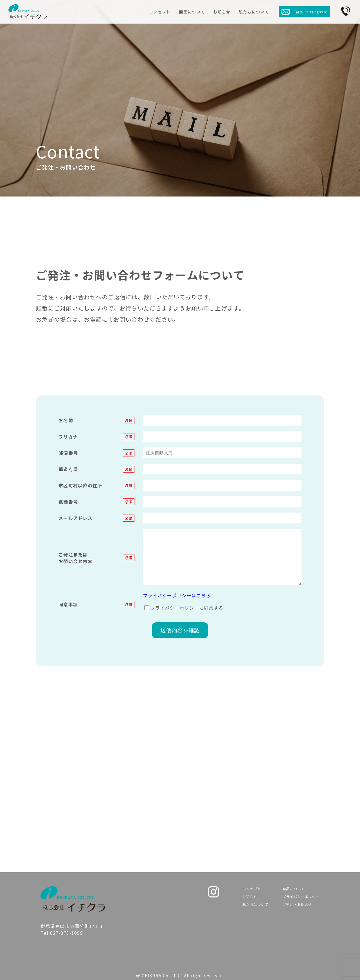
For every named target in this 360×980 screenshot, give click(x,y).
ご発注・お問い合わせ (304, 12)
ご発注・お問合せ (293, 909)
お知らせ (222, 12)
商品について (192, 12)
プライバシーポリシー (298, 899)
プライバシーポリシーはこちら (177, 595)
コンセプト (160, 12)
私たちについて (254, 12)
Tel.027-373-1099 (114, 833)
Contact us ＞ (252, 837)
